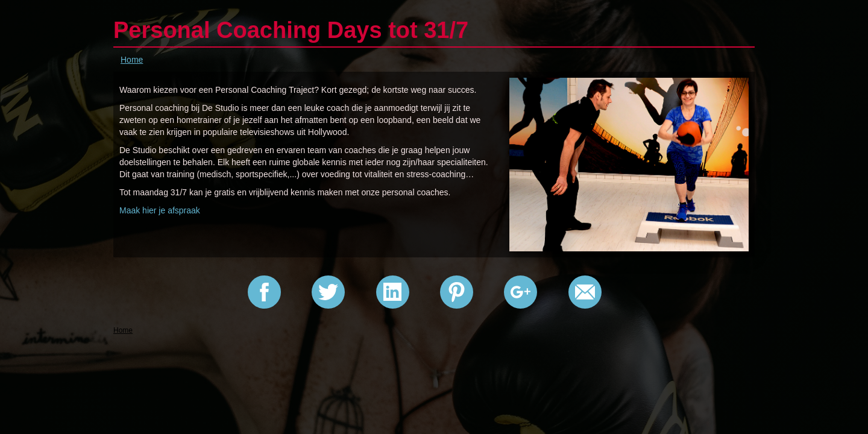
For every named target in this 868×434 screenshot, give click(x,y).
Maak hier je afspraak (160, 210)
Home (132, 60)
